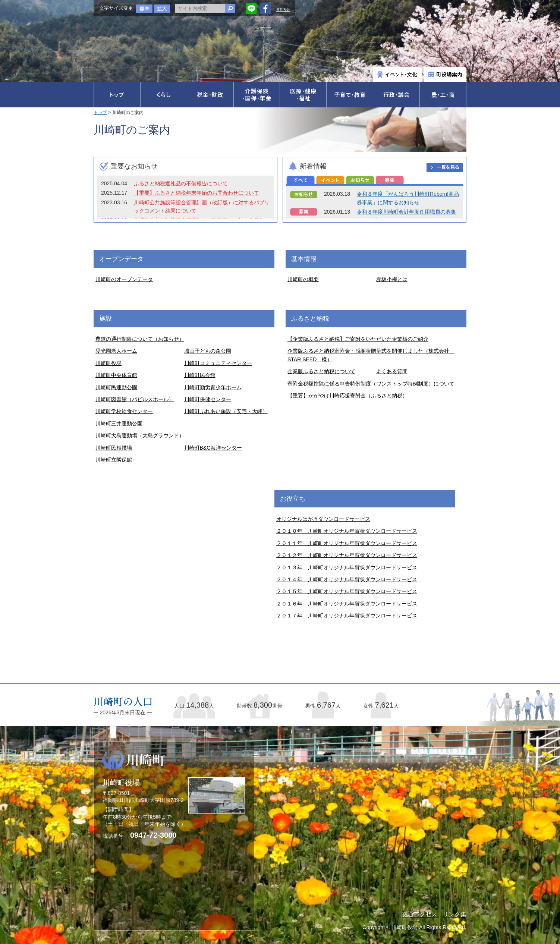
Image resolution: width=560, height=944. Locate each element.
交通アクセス (419, 914)
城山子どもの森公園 (208, 351)
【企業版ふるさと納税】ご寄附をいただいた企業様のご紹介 (358, 339)
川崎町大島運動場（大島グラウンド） (140, 435)
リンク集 (454, 914)
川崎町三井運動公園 (119, 424)
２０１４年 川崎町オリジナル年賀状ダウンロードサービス (347, 579)
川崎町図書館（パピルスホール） (135, 399)
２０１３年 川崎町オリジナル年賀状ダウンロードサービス (347, 567)
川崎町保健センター (208, 399)
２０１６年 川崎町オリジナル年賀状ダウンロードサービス (347, 604)
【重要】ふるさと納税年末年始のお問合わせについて (196, 193)
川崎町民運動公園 (116, 387)
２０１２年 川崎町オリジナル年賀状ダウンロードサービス (347, 555)
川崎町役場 (108, 363)
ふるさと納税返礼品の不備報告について (181, 183)
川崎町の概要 (303, 279)
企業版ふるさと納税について (321, 371)
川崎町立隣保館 (114, 460)
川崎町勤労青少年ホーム (213, 387)
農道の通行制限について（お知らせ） (140, 339)
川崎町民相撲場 (114, 448)
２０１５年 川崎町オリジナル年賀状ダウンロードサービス (347, 591)
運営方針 (283, 10)
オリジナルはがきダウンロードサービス (323, 519)
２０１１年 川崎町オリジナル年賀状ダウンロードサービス (347, 543)
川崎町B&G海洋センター (213, 448)
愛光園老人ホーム (116, 351)
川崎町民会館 (200, 375)
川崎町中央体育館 (116, 375)
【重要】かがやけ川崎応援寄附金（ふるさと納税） (347, 396)
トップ (100, 113)
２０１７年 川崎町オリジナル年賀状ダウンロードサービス (347, 616)
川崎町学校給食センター (124, 411)
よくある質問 (392, 371)
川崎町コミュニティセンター (218, 363)
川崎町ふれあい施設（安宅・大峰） (226, 411)
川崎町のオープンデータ (124, 279)
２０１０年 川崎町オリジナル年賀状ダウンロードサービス (347, 531)
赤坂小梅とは (392, 279)
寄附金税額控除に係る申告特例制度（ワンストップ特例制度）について (371, 384)
